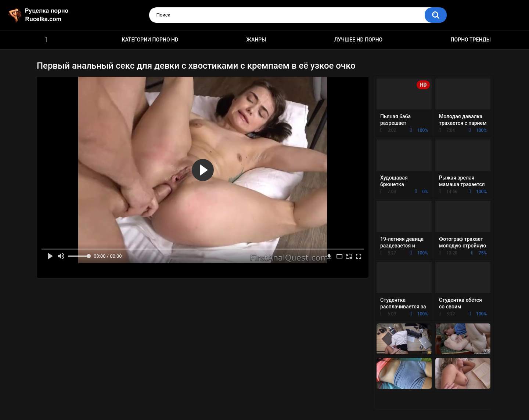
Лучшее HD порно (359, 40)
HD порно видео (46, 40)
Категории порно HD (150, 40)
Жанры (256, 40)
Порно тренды (471, 40)
